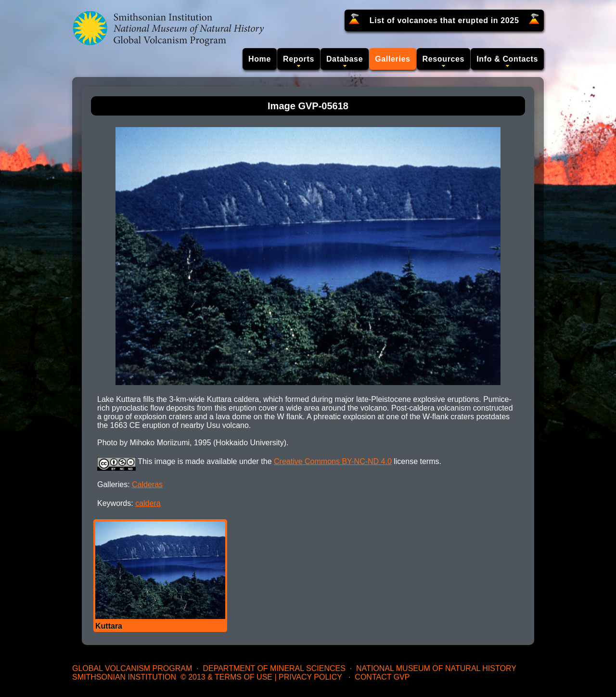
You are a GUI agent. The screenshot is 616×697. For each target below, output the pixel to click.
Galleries (392, 59)
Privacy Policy (310, 677)
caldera (148, 503)
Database (345, 59)
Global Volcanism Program (132, 668)
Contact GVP (382, 677)
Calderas (147, 484)
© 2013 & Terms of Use (226, 677)
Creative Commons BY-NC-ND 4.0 (333, 461)
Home (260, 59)
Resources (444, 59)
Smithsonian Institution (124, 677)
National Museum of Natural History (436, 668)
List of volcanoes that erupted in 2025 (444, 20)
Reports (299, 59)
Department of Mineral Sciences (274, 668)
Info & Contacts (507, 59)
